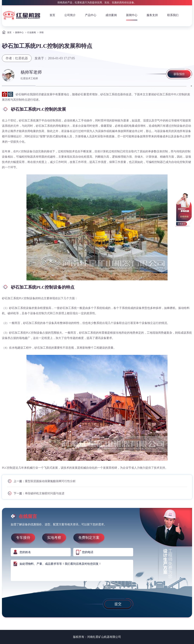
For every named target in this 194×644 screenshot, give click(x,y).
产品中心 (91, 15)
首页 (52, 15)
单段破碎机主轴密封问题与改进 (45, 493)
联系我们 (173, 15)
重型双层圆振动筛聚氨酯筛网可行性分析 (50, 481)
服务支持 (152, 15)
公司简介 (70, 15)
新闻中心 (132, 15)
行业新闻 (32, 32)
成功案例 (111, 15)
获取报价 (179, 74)
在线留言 (182, 224)
